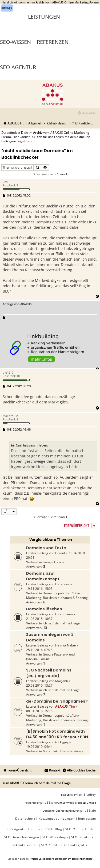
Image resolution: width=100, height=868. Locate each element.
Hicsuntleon (64, 614)
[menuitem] (87, 113)
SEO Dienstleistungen (22, 837)
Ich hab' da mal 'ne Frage (61, 623)
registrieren (26, 141)
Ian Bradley (87, 794)
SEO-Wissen (15, 42)
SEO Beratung (82, 837)
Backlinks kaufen (24, 845)
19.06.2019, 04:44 (39, 747)
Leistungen (44, 17)
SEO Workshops (55, 837)
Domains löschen (44, 609)
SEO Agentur (18, 67)
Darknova (62, 584)
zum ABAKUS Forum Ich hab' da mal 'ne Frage (37, 783)
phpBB (46, 802)
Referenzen (53, 42)
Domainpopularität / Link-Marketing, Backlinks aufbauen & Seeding (57, 595)
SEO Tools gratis (74, 845)
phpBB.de (88, 810)
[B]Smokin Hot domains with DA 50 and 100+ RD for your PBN (57, 734)
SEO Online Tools (79, 829)
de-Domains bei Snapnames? (57, 701)
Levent (60, 553)
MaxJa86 (62, 681)
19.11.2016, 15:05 (39, 589)
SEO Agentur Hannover (25, 829)
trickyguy (62, 742)
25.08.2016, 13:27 (39, 685)
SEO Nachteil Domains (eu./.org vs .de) (49, 673)
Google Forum (53, 562)
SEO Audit (49, 845)
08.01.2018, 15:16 (39, 711)
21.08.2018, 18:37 (39, 619)
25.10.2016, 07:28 (39, 650)
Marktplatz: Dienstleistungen (64, 751)
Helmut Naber (66, 645)
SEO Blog (55, 829)
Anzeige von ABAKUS (17, 304)
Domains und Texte (46, 548)
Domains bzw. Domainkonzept (43, 576)
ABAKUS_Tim (65, 706)
